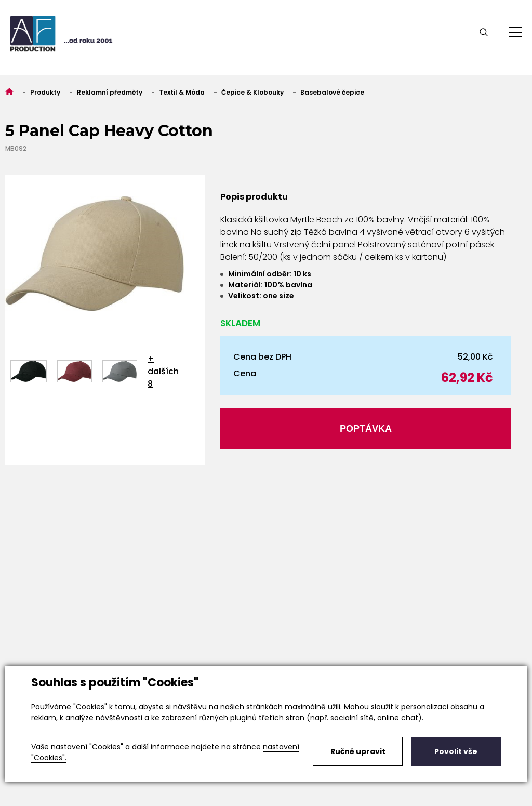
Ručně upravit (358, 751)
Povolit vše (456, 751)
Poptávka (366, 429)
